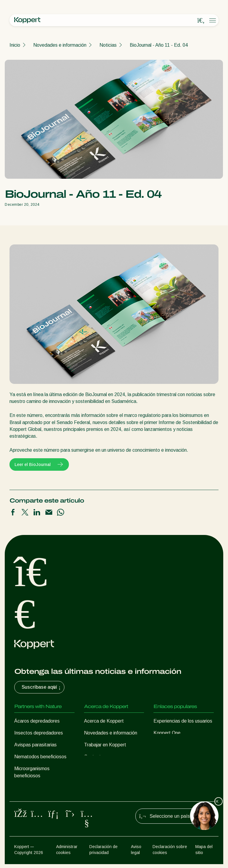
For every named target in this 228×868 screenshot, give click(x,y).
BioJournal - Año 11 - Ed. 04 (159, 45)
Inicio (15, 45)
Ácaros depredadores (37, 721)
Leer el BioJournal (39, 464)
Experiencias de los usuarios (183, 721)
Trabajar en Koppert (105, 745)
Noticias (108, 45)
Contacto (94, 757)
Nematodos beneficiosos (40, 757)
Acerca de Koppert (104, 721)
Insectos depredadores (39, 733)
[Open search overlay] (201, 21)
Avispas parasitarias (35, 745)
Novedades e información (60, 45)
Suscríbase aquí (42, 687)
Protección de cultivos (37, 788)
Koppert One (167, 733)
